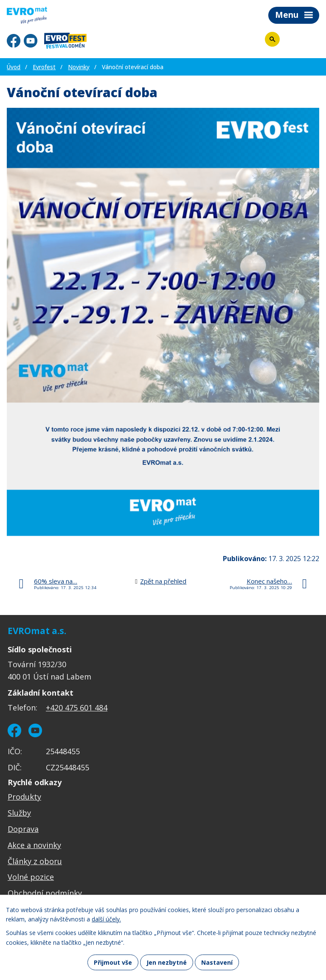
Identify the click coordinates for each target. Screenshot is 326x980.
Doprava (23, 829)
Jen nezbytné (167, 962)
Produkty (24, 797)
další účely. (106, 920)
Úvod (14, 67)
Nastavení (217, 962)
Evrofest (44, 67)
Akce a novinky (34, 845)
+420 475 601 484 (77, 708)
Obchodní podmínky (45, 893)
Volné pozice (31, 877)
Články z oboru (35, 861)
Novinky (79, 67)
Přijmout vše (113, 962)
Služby (19, 813)
